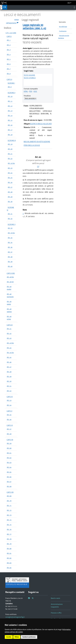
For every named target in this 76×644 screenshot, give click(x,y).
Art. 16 (10, 125)
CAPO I (9, 36)
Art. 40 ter (10, 282)
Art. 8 (9, 74)
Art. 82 (9, 558)
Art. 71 (9, 506)
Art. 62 (9, 458)
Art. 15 (10, 120)
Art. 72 (9, 510)
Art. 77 (9, 534)
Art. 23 (10, 168)
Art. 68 (9, 486)
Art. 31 (10, 214)
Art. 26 (10, 182)
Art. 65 (9, 472)
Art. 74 (9, 520)
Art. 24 (10, 173)
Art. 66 (9, 477)
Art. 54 (9, 405)
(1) (38, 166)
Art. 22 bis (11, 163)
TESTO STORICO (30, 78)
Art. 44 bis (10, 353)
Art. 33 (10, 228)
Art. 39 (10, 262)
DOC (35, 91)
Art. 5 (9, 59)
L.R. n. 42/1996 (11, 33)
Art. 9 (10, 87)
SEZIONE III (12, 140)
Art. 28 (10, 192)
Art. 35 (10, 242)
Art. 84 (9, 568)
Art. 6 (9, 64)
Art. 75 (9, 525)
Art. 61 (9, 453)
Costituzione (63, 31)
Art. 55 (9, 415)
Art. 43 (9, 338)
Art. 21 (10, 154)
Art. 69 (9, 496)
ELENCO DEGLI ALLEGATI (41, 124)
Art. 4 (9, 54)
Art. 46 (9, 362)
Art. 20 (10, 149)
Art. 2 (9, 45)
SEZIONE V (12, 224)
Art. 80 (9, 549)
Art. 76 (9, 529)
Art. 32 (10, 219)
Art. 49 (9, 376)
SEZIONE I (11, 83)
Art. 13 (10, 111)
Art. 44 (9, 348)
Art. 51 (9, 386)
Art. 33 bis (11, 233)
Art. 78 (9, 539)
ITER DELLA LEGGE (32, 145)
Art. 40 (10, 266)
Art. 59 (9, 443)
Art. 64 (9, 467)
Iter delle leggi (63, 27)
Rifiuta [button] (17, 637)
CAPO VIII (10, 492)
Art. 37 (10, 252)
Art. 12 (10, 106)
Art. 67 (9, 482)
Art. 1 (9, 40)
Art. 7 (9, 69)
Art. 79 (9, 544)
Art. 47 (9, 367)
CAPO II (9, 79)
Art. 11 (10, 101)
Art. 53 (9, 400)
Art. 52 (9, 391)
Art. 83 (9, 563)
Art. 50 (9, 381)
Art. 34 (10, 238)
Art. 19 (10, 144)
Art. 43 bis (10, 343)
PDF (31, 91)
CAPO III (10, 325)
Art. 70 (9, 501)
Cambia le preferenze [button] (29, 637)
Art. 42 (9, 333)
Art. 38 (10, 257)
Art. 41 (9, 329)
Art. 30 (10, 202)
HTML (26, 91)
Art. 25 (10, 178)
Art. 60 (9, 448)
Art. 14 (10, 115)
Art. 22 (10, 159)
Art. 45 (9, 357)
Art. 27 (10, 187)
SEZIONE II (11, 93)
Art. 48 (9, 372)
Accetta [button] (9, 637)
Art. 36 (10, 247)
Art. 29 (10, 197)
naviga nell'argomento (12, 21)
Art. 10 (10, 96)
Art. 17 (10, 130)
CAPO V (9, 411)
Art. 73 (9, 515)
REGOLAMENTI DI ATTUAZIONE (37, 142)
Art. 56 (9, 419)
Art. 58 (9, 434)
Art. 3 (9, 50)
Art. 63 (9, 462)
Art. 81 (9, 553)
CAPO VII (10, 440)
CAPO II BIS (11, 273)
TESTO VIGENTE (29, 75)
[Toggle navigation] (74, 7)
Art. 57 (9, 429)
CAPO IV (10, 397)
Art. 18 (10, 135)
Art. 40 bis (10, 277)
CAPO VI (10, 425)
